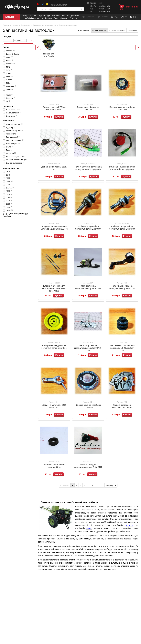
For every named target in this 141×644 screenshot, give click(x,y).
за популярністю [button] (99, 30)
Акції (25, 16)
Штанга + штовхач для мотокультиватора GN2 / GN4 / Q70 (54, 288)
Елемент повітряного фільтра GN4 (54, 466)
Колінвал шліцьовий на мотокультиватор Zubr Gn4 (122, 228)
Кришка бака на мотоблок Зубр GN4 (122, 108)
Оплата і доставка (71, 16)
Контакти (56, 16)
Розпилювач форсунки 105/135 (88, 108)
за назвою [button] (132, 30)
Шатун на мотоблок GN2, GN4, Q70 (54, 406)
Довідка (64, 18)
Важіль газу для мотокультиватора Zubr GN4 (88, 466)
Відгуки (49, 18)
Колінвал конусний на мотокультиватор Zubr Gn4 (88, 228)
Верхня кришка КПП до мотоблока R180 (54, 108)
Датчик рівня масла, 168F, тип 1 (54, 168)
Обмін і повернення (34, 18)
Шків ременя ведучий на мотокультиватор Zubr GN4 (54, 347)
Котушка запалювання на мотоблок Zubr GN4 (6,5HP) (54, 228)
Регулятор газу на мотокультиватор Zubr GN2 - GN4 (88, 348)
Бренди (33, 16)
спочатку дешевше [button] (117, 30)
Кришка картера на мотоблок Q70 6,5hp (122, 406)
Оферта (73, 18)
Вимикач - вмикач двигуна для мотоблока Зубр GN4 (122, 168)
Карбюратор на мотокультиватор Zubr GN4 (88, 287)
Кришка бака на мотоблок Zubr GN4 (88, 406)
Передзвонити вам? (59, 4)
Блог (56, 18)
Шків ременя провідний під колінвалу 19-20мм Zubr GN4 (122, 348)
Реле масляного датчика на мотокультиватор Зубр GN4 (88, 168)
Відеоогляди (44, 16)
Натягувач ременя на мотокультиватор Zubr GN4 (122, 287)
